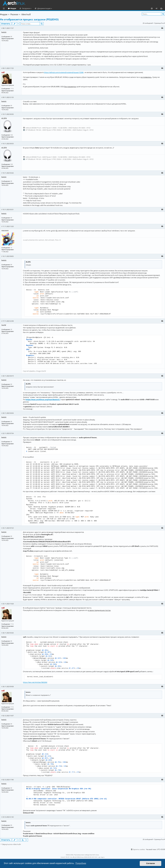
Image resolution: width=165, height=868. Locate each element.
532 (12, 135)
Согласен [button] (150, 863)
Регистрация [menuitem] (162, 9)
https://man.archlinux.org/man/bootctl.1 (43, 399)
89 (11, 37)
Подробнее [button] (81, 863)
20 (11, 329)
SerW (4, 325)
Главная (12, 8)
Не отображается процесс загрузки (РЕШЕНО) (29, 19)
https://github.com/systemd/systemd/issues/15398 (64, 72)
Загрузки (37, 8)
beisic (4, 32)
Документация (55, 8)
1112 (12, 89)
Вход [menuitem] (157, 9)
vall (3, 72)
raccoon (5, 230)
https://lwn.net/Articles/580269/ (35, 682)
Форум (24, 8)
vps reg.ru (101, 857)
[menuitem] (152, 8)
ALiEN (4, 118)
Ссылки (4, 9)
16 (11, 248)
